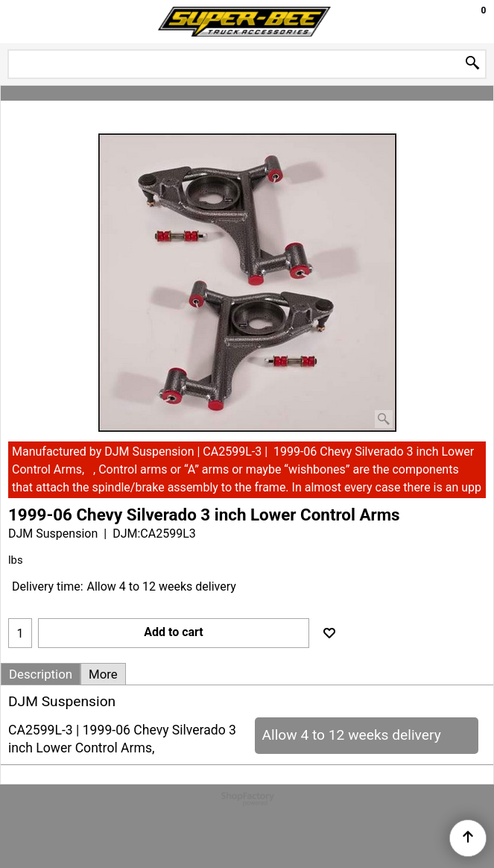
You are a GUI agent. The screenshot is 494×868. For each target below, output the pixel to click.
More (103, 674)
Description (41, 674)
